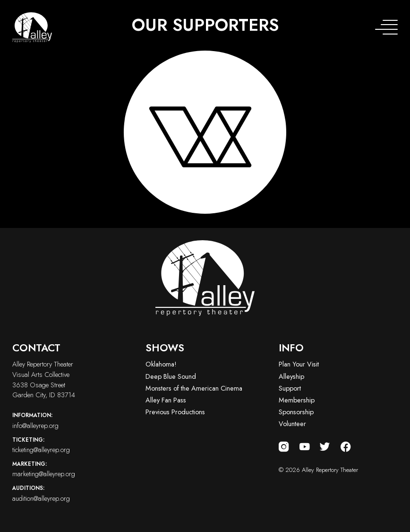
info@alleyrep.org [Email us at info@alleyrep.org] (72, 420)
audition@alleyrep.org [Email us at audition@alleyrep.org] (72, 493)
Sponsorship (296, 412)
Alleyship (291, 376)
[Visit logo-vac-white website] (205, 132)
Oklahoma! (161, 364)
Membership (297, 400)
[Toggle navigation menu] (386, 27)
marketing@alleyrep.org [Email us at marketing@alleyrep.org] (72, 469)
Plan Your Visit (299, 364)
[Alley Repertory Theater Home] (32, 27)
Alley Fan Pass (166, 400)
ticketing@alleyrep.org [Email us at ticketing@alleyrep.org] (72, 445)
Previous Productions (175, 412)
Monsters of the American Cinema (194, 388)
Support (290, 388)
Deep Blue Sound (171, 376)
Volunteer (292, 424)
